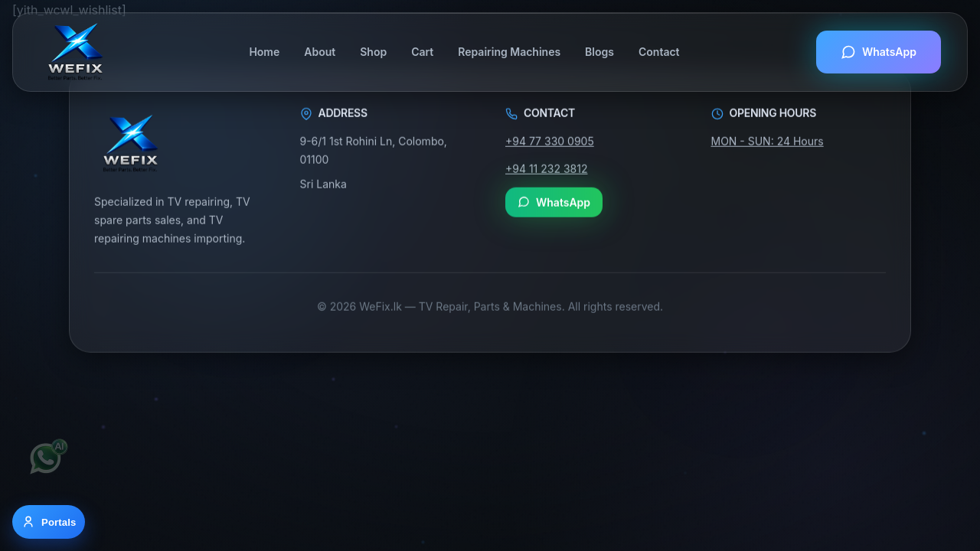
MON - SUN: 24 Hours (768, 141)
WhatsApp (879, 52)
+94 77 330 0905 (550, 141)
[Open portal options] (49, 522)
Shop (373, 52)
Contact (659, 52)
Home (264, 52)
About (320, 52)
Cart (422, 52)
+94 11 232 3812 (546, 169)
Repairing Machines (509, 52)
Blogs (599, 52)
